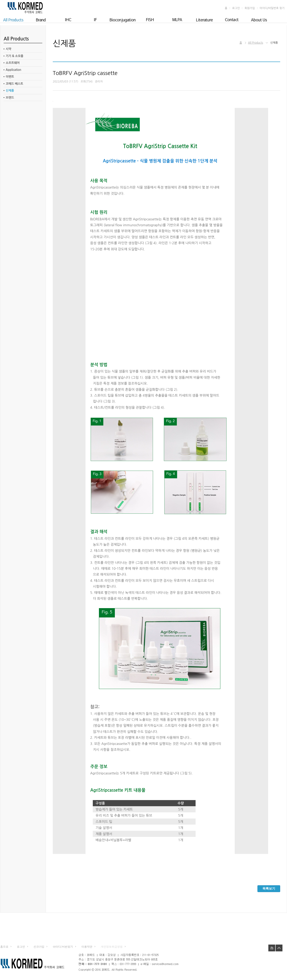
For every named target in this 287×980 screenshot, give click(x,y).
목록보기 (269, 888)
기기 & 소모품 (15, 56)
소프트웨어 (13, 63)
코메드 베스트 (14, 84)
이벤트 (10, 77)
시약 (8, 49)
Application (14, 70)
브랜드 (10, 98)
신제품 (10, 91)
